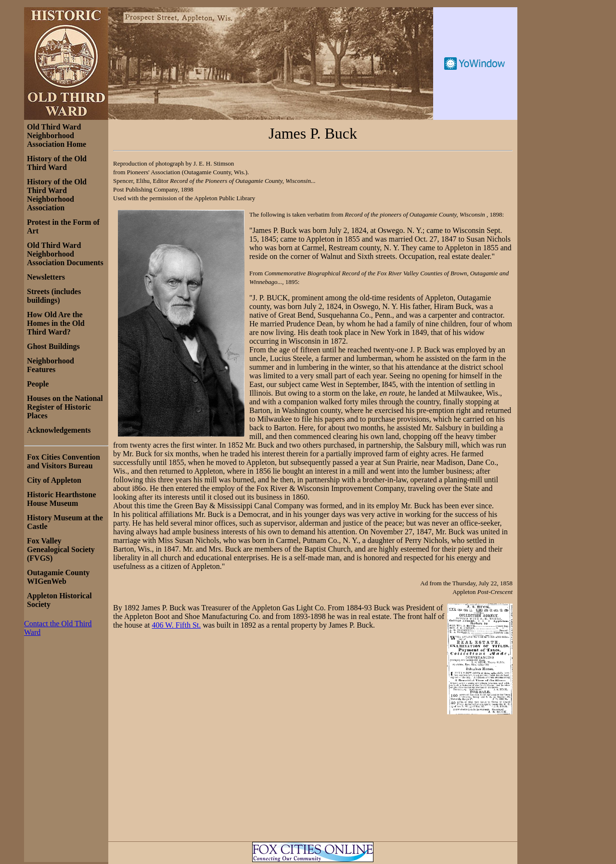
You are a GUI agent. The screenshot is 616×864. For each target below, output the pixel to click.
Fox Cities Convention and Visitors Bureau (64, 461)
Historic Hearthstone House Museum (62, 499)
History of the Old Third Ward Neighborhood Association (57, 195)
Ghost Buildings (53, 346)
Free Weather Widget (475, 64)
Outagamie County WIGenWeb (58, 577)
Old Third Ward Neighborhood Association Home (57, 135)
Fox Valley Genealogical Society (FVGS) (61, 549)
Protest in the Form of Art (63, 226)
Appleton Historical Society (59, 600)
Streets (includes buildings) (54, 296)
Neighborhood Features (51, 365)
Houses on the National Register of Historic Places (65, 407)
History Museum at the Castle (65, 522)
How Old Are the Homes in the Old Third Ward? (56, 323)
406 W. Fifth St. (176, 625)
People (38, 384)
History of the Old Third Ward (57, 163)
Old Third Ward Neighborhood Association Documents (65, 254)
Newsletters (46, 277)
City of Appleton (54, 480)
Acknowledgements (59, 430)
